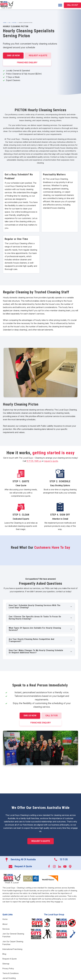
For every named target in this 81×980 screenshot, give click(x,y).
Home (5, 23)
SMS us (38, 461)
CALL (51, 716)
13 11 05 (30, 461)
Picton (14, 23)
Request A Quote (38, 55)
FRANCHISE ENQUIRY (27, 63)
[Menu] (60, 5)
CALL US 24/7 (72, 5)
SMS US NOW (13, 55)
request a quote (51, 461)
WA (9, 23)
